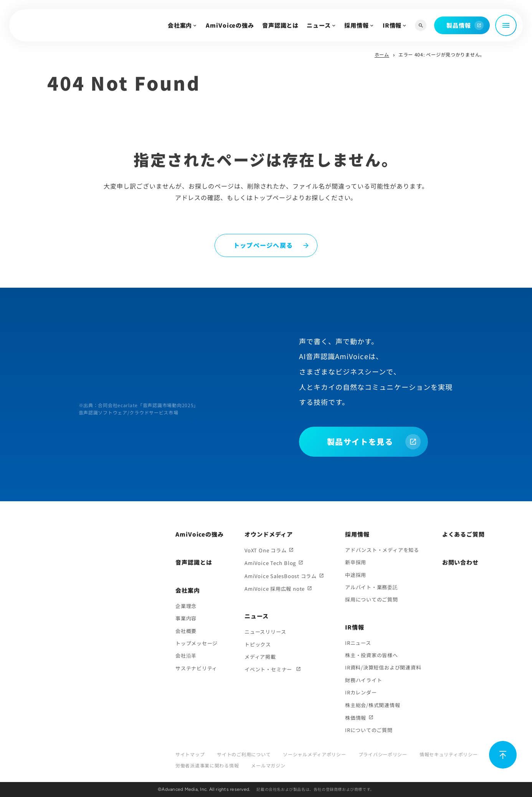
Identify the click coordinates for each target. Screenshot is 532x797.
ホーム (382, 54)
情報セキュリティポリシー (449, 754)
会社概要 (186, 631)
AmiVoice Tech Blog (270, 563)
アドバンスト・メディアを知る (382, 550)
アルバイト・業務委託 (372, 587)
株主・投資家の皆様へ (372, 655)
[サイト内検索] (421, 26)
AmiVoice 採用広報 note (275, 589)
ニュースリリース (265, 632)
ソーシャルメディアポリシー (314, 754)
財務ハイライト (363, 680)
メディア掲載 (260, 657)
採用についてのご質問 (372, 599)
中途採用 (356, 575)
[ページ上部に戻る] (503, 755)
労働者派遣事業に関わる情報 (207, 765)
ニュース (319, 25)
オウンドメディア (269, 534)
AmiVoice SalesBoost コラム (281, 576)
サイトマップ (190, 754)
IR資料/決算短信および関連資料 (383, 667)
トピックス (258, 644)
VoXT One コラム (265, 550)
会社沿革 (186, 655)
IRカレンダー (361, 692)
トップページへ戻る (263, 245)
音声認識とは (280, 25)
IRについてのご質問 (369, 730)
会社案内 (180, 25)
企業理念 (186, 606)
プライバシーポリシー (383, 754)
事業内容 (186, 618)
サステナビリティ (196, 668)
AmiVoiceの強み (230, 25)
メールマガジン (268, 765)
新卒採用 (356, 562)
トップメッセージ (197, 643)
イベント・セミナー (269, 669)
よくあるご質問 (463, 534)
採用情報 (357, 25)
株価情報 (356, 718)
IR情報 (392, 25)
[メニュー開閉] (506, 25)
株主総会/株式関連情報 (373, 705)
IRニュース (358, 643)
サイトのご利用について (244, 754)
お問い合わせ (460, 562)
